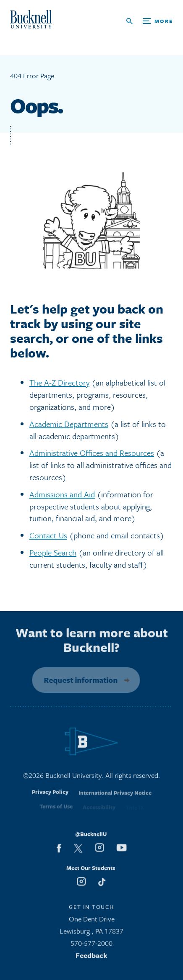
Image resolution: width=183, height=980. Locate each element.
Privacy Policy (50, 797)
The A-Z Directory (59, 382)
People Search (53, 552)
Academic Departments (69, 424)
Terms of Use (56, 810)
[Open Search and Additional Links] (150, 21)
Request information (78, 680)
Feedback (91, 958)
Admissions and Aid (62, 494)
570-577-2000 (91, 945)
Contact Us (48, 535)
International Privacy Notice (115, 797)
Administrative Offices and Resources (92, 453)
